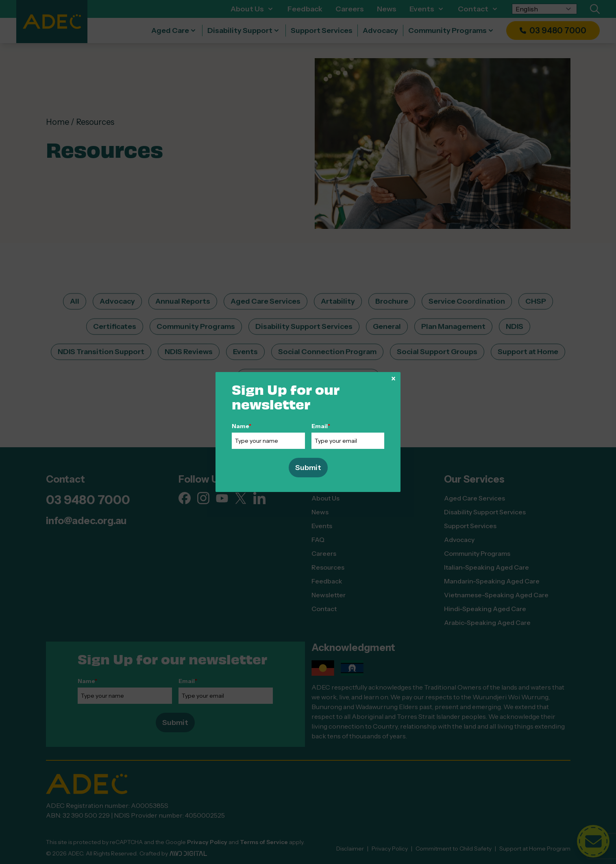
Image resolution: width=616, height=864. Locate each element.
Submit (308, 468)
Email (321, 426)
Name (242, 426)
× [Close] (393, 379)
